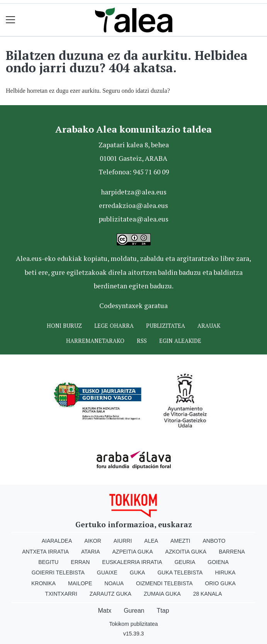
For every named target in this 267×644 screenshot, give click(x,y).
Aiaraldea (57, 541)
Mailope (80, 583)
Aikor (93, 541)
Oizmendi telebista (164, 583)
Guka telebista (180, 572)
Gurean (134, 611)
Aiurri (123, 541)
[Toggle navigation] (11, 20)
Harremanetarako (95, 341)
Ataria (91, 552)
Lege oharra (114, 326)
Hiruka (225, 572)
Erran (80, 562)
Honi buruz (64, 326)
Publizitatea (166, 326)
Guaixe (107, 572)
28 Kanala (208, 594)
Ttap (163, 611)
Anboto (214, 541)
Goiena (218, 562)
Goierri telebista (58, 572)
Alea (151, 541)
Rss (142, 341)
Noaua (114, 583)
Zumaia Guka (162, 594)
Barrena (232, 552)
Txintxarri (61, 594)
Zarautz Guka (111, 594)
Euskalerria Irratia (132, 562)
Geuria (185, 562)
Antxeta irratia (45, 552)
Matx (105, 611)
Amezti (180, 541)
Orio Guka (220, 583)
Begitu (48, 562)
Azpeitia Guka (133, 552)
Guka (138, 572)
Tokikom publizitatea (133, 624)
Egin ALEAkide (180, 341)
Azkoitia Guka (186, 552)
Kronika (43, 583)
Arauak (209, 326)
